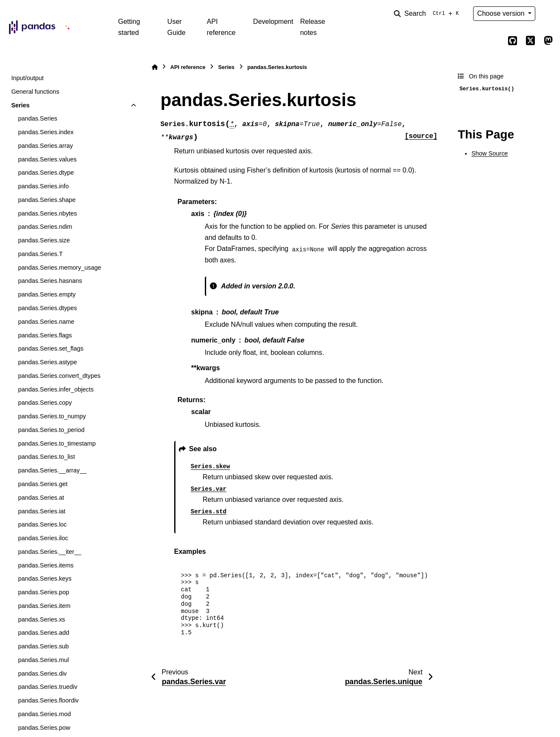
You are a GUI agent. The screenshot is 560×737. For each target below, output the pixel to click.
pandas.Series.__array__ (52, 470)
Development (273, 22)
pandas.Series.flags (45, 335)
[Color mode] (548, 14)
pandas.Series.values (47, 159)
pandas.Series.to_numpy (52, 416)
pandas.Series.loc (42, 524)
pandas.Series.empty (47, 294)
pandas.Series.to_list (46, 457)
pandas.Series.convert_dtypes (59, 376)
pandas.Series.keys (45, 579)
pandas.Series (37, 118)
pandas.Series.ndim (45, 227)
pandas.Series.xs (41, 619)
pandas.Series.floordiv (48, 700)
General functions (35, 92)
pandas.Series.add (43, 633)
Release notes (313, 27)
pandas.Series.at (41, 498)
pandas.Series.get (43, 484)
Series (20, 105)
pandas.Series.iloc (43, 538)
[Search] (428, 14)
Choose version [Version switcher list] (502, 13)
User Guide (177, 27)
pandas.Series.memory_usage (59, 268)
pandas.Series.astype (47, 362)
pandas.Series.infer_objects (56, 389)
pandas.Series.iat (42, 511)
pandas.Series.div (42, 674)
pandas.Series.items (46, 565)
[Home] (155, 67)
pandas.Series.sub (43, 646)
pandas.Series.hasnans (50, 281)
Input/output (27, 78)
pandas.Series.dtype (46, 173)
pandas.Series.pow (44, 728)
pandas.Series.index (46, 132)
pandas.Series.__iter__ (49, 552)
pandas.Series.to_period (51, 430)
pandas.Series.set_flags (51, 348)
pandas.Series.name (46, 322)
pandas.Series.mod (44, 714)
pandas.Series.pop (43, 592)
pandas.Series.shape (47, 200)
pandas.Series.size (44, 240)
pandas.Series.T (40, 254)
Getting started (129, 27)
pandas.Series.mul (43, 660)
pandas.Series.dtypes (47, 308)
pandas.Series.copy (45, 403)
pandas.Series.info (43, 186)
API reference (221, 27)
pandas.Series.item (44, 606)
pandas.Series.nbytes (47, 213)
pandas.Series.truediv (47, 687)
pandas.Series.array (45, 146)
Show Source (490, 153)
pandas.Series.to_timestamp (57, 443)
